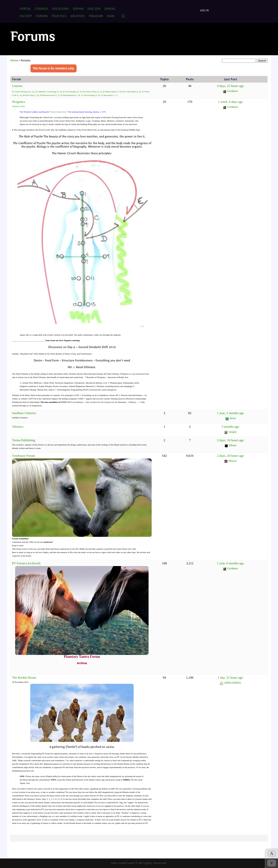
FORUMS (42, 16)
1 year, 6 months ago (230, 563)
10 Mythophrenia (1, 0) (70, 95)
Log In (204, 10)
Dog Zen (94, 9)
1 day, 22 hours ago (230, 678)
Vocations (60, 9)
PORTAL (25, 9)
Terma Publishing (24, 440)
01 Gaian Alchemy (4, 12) (23, 92)
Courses (41, 9)
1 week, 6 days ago (230, 102)
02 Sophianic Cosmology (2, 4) (48, 92)
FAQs (111, 16)
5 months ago (231, 427)
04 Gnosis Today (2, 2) (92, 92)
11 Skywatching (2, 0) (90, 95)
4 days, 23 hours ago (230, 86)
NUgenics (19, 102)
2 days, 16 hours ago (230, 440)
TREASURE (96, 16)
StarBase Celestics (24, 413)
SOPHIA (78, 9)
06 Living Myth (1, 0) (132, 92)
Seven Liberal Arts (58, 112)
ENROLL (110, 9)
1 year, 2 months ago (230, 413)
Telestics (18, 427)
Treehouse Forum (24, 456)
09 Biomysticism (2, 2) (49, 95)
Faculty (26, 16)
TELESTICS (59, 16)
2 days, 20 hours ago (230, 456)
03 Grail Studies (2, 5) (72, 92)
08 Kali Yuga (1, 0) (31, 95)
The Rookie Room (24, 678)
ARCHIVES (78, 16)
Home (14, 60)
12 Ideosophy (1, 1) (109, 95)
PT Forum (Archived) (26, 563)
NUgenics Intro (19, 106)
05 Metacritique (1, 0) (112, 92)
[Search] (123, 16)
